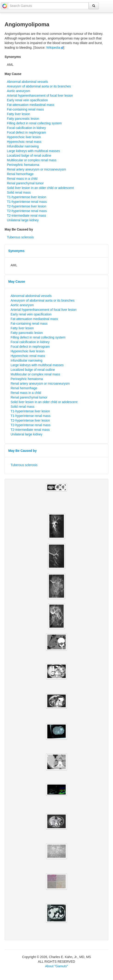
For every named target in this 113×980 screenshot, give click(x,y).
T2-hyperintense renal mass (27, 211)
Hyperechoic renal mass (24, 142)
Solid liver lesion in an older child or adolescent (40, 188)
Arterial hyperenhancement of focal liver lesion (40, 96)
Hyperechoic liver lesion (24, 137)
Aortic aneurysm (18, 91)
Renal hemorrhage (20, 174)
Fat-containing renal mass (25, 109)
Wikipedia (55, 48)
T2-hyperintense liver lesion (27, 206)
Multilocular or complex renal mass (32, 160)
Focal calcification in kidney (26, 128)
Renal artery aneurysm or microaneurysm (37, 169)
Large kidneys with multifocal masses (33, 151)
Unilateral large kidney (23, 220)
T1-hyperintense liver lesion (27, 197)
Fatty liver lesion (18, 114)
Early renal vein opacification (27, 100)
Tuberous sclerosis (20, 237)
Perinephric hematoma (23, 165)
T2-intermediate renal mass (26, 216)
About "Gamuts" (56, 966)
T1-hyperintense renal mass (27, 202)
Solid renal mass (19, 192)
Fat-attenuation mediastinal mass (31, 105)
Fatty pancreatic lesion (23, 119)
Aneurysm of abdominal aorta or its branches (39, 86)
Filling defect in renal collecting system (34, 123)
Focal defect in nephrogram (26, 132)
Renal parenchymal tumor (25, 183)
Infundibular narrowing (23, 146)
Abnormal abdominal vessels (27, 82)
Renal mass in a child (22, 179)
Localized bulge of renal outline (29, 156)
